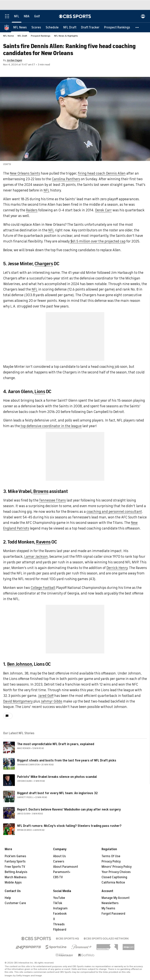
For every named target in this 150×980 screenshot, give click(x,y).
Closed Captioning (114, 877)
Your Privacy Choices (116, 872)
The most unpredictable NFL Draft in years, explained (56, 744)
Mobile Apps (13, 883)
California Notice (113, 883)
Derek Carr (103, 210)
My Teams (108, 908)
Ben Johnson (20, 664)
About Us (59, 856)
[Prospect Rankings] (117, 27)
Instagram (60, 908)
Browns (41, 491)
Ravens (43, 542)
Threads (59, 924)
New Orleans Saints (25, 173)
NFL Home (8, 36)
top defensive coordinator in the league (51, 426)
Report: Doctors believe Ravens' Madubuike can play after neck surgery (69, 810)
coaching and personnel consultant (114, 512)
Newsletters (110, 903)
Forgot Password (113, 914)
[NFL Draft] (70, 27)
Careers (59, 861)
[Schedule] (52, 27)
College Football (43, 588)
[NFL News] (20, 27)
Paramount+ (62, 872)
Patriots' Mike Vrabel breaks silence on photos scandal (57, 777)
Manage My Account (116, 898)
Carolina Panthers (66, 179)
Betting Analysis (16, 872)
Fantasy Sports (15, 861)
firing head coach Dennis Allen (102, 173)
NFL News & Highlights (66, 36)
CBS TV (58, 877)
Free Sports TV (15, 867)
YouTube (59, 898)
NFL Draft (22, 36)
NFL (46, 190)
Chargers (44, 264)
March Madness (16, 877)
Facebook (60, 914)
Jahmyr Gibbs (52, 701)
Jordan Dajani (14, 60)
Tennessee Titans (52, 500)
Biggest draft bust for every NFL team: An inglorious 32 (57, 793)
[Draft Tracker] (90, 27)
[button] (137, 27)
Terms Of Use (111, 856)
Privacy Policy (111, 861)
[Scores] (36, 27)
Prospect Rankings (41, 36)
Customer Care (15, 903)
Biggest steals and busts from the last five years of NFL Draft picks (67, 760)
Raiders (32, 210)
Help (8, 898)
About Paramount (66, 867)
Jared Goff (46, 696)
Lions (40, 392)
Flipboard (60, 930)
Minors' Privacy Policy (117, 867)
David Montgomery (18, 701)
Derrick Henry (117, 568)
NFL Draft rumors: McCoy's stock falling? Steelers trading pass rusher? (69, 826)
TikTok (58, 903)
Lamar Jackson (36, 557)
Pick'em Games (15, 856)
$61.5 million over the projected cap (98, 241)
